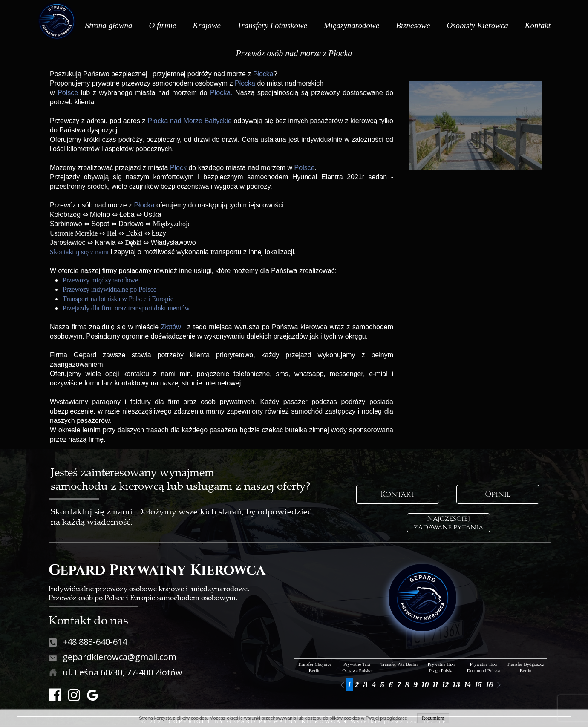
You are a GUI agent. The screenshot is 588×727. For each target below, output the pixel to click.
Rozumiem (433, 718)
